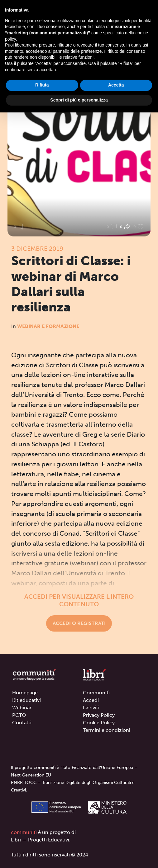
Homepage (25, 693)
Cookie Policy (99, 723)
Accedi (91, 700)
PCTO (19, 715)
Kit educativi (26, 700)
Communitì (96, 693)
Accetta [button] (116, 85)
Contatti (22, 723)
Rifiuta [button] (42, 85)
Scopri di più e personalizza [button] (79, 100)
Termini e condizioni (107, 730)
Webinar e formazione (48, 326)
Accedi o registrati (79, 623)
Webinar (22, 708)
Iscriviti (91, 708)
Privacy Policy (99, 715)
